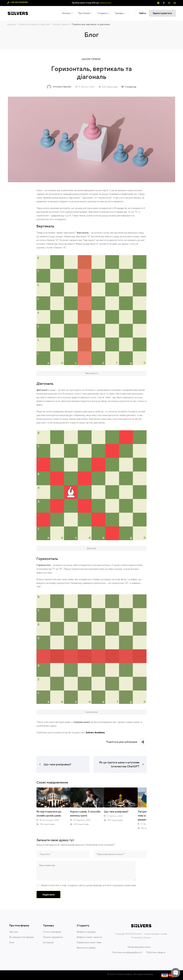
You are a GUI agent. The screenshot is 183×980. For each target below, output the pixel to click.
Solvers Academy (95, 732)
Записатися (105, 3)
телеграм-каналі (81, 722)
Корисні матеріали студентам (34, 24)
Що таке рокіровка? (116, 812)
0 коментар (129, 87)
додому (11, 24)
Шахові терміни (61, 24)
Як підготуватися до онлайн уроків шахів (49, 814)
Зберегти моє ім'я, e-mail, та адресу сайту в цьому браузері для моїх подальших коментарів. (89, 885)
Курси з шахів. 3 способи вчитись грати (85, 814)
